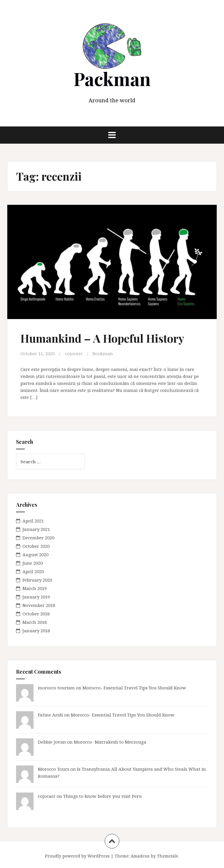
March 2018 (35, 622)
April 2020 (33, 571)
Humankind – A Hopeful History (102, 338)
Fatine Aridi (50, 715)
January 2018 (36, 631)
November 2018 (39, 605)
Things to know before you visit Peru (103, 796)
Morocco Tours (54, 769)
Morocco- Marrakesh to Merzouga (110, 742)
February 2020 (37, 580)
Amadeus (140, 856)
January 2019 (36, 597)
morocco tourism (56, 688)
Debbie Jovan (52, 742)
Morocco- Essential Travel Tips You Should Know (134, 688)
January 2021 (36, 529)
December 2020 (38, 538)
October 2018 (36, 614)
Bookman (103, 353)
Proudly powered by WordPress (77, 856)
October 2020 (36, 546)
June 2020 (33, 563)
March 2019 (35, 588)
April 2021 (33, 521)
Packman (112, 79)
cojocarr (74, 353)
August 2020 (35, 554)
